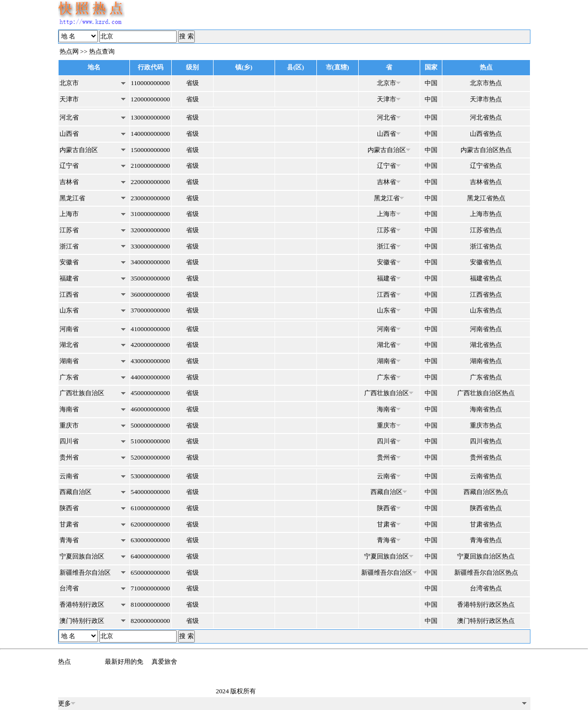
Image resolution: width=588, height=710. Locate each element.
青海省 (69, 540)
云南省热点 (486, 476)
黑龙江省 (72, 198)
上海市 (69, 214)
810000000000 (151, 604)
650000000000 (151, 572)
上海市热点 (486, 214)
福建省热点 (486, 278)
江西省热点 (486, 294)
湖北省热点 (486, 345)
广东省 (69, 377)
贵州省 (69, 457)
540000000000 (151, 492)
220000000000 (151, 182)
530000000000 (151, 476)
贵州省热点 (486, 457)
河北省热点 (486, 117)
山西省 (69, 134)
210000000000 (151, 166)
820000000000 (151, 621)
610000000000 (151, 508)
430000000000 (151, 361)
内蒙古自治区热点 (486, 150)
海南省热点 (486, 409)
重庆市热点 (486, 425)
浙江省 (69, 246)
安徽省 (69, 262)
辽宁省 (69, 166)
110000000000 (150, 83)
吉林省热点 (486, 182)
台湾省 (69, 588)
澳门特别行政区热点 (486, 621)
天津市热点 (486, 99)
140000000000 (151, 134)
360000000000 (151, 294)
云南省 (69, 476)
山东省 (69, 310)
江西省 (69, 294)
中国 (431, 83)
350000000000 (151, 278)
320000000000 (151, 230)
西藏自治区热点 (486, 492)
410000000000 (151, 329)
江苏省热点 (486, 230)
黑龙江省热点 (486, 198)
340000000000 (151, 262)
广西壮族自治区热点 (486, 393)
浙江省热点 (486, 246)
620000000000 (151, 524)
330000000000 (151, 246)
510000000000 (151, 441)
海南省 (69, 409)
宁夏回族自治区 (82, 556)
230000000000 (151, 198)
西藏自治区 (76, 492)
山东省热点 (486, 310)
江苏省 (69, 230)
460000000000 (151, 409)
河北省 (69, 117)
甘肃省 (69, 524)
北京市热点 (486, 83)
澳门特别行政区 (82, 621)
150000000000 (151, 150)
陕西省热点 (486, 508)
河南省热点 (486, 329)
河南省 (69, 329)
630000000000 (151, 540)
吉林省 (69, 182)
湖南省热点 (486, 361)
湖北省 (69, 345)
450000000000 (151, 393)
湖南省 (69, 361)
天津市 (69, 99)
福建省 (69, 278)
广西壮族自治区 (82, 393)
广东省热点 (486, 377)
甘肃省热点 (486, 524)
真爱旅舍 (164, 662)
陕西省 (69, 508)
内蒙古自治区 (79, 150)
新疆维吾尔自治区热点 (486, 572)
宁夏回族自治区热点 (486, 556)
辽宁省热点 (486, 166)
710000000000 (151, 588)
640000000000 (151, 556)
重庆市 (69, 425)
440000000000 (151, 377)
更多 (67, 703)
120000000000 (151, 99)
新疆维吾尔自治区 (85, 572)
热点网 (69, 51)
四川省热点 (486, 441)
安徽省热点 (486, 262)
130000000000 (151, 117)
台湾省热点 (486, 588)
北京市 (69, 83)
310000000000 (151, 214)
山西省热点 (486, 134)
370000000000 (151, 310)
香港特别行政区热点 (486, 604)
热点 (64, 662)
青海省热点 (486, 540)
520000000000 (151, 457)
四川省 (69, 441)
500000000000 (151, 425)
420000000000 (151, 345)
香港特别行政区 (82, 604)
